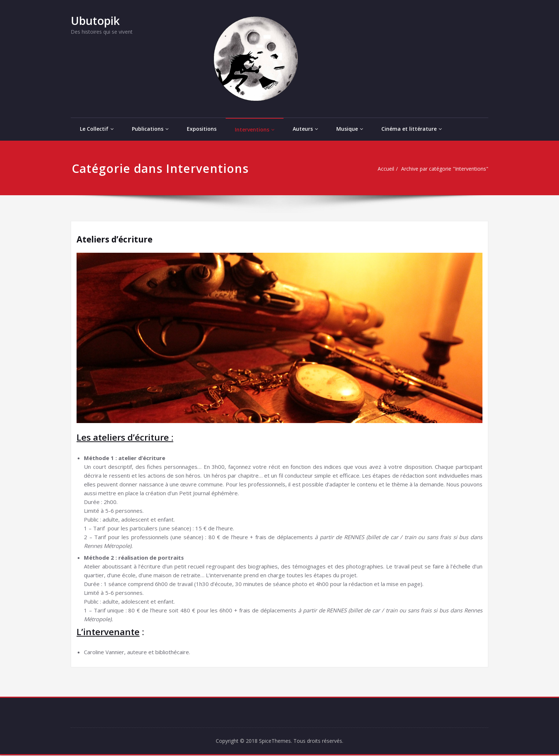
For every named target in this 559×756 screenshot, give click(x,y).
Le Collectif (97, 129)
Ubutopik (95, 21)
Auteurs (305, 129)
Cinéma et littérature (412, 129)
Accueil (379, 169)
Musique (350, 129)
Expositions (202, 129)
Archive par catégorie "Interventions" (441, 169)
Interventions (255, 129)
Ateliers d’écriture (116, 239)
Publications (150, 129)
